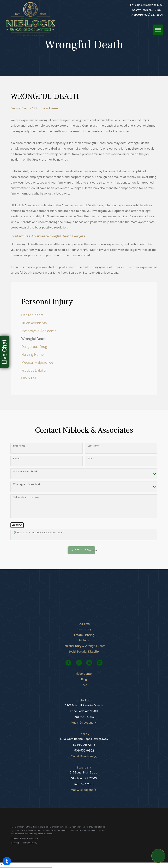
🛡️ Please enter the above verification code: (38, 533)
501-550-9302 (84, 750)
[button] (7, 861)
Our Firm (84, 624)
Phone (17, 459)
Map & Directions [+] (84, 723)
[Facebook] (68, 663)
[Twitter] (79, 663)
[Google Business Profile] (100, 663)
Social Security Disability (84, 652)
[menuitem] (84, 315)
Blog (84, 679)
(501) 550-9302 (151, 10)
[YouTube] (89, 663)
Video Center (84, 674)
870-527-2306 (84, 784)
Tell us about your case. (26, 497)
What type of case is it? (27, 484)
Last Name (94, 446)
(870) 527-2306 (153, 15)
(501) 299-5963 (154, 5)
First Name (19, 446)
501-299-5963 (84, 717)
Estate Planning (84, 635)
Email (91, 459)
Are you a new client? (25, 471)
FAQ (84, 685)
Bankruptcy (84, 629)
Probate (84, 640)
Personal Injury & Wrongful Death (84, 646)
